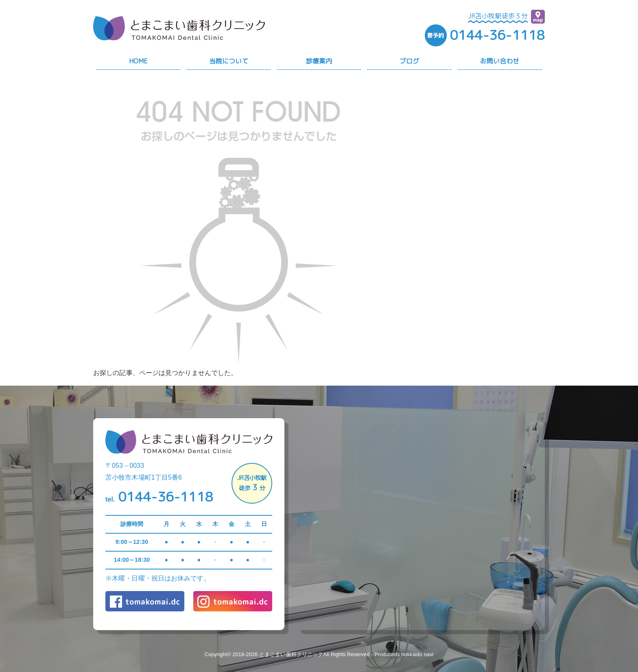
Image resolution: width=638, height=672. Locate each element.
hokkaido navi (417, 654)
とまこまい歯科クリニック (291, 654)
